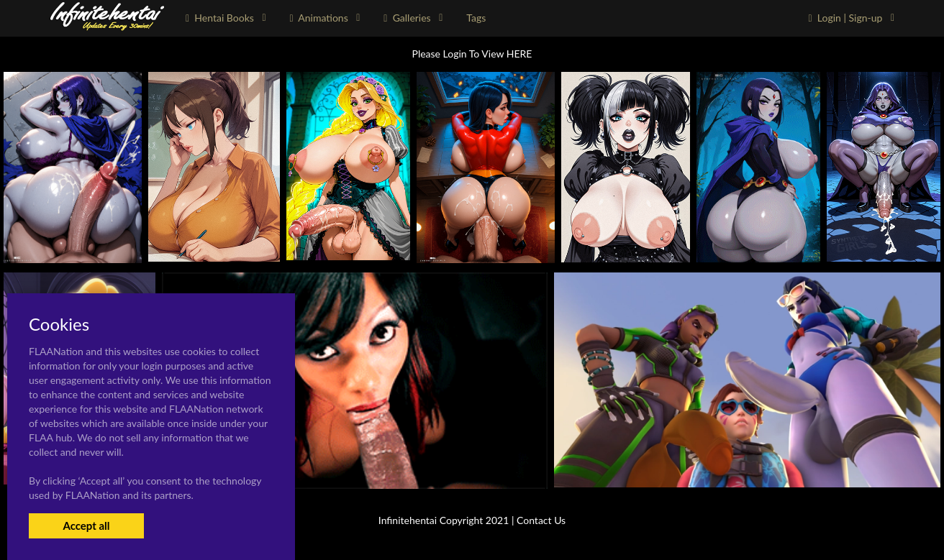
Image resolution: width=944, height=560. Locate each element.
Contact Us (541, 520)
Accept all (86, 525)
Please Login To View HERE (472, 54)
